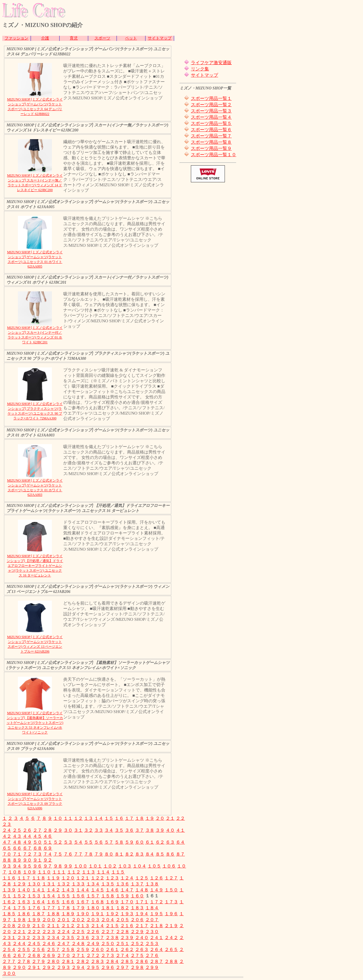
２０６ (137, 920)
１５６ (78, 896)
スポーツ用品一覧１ (211, 98)
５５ (88, 842)
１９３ (127, 914)
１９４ (142, 914)
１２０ (68, 878)
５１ (48, 842)
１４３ (68, 890)
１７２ (157, 902)
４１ (180, 830)
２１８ (157, 926)
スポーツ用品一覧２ (211, 105)
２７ (37, 830)
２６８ (34, 955)
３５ (119, 830)
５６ (99, 842)
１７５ (19, 908)
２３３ (39, 938)
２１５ (112, 926)
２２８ (123, 932)
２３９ (127, 938)
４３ (17, 836)
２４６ (49, 944)
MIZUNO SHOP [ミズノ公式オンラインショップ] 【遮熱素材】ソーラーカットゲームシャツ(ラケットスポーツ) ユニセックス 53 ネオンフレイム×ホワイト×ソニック (35, 723)
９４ (17, 866)
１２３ (112, 878)
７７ (78, 854)
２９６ (108, 967)
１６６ (68, 902)
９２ (48, 860)
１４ (99, 818)
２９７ (123, 967)
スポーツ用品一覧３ (211, 111)
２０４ (108, 920)
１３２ (64, 884)
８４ (150, 854)
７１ (17, 854)
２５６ (39, 949)
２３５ (68, 938)
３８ (150, 830)
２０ (160, 818)
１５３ (34, 896)
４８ (17, 842)
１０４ (140, 866)
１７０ (127, 902)
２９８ (137, 967)
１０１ (95, 866)
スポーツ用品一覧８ (211, 142)
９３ (7, 866)
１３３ (78, 884)
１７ (129, 818)
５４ (78, 842)
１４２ (53, 890)
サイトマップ (160, 38)
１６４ (39, 902)
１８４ (152, 908)
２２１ (19, 932)
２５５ (24, 949)
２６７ (19, 955)
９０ (27, 860)
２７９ (39, 961)
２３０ (152, 932)
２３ (7, 824)
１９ (150, 818)
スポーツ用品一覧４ (211, 117)
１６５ (53, 902)
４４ (27, 836)
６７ (27, 848)
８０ (109, 854)
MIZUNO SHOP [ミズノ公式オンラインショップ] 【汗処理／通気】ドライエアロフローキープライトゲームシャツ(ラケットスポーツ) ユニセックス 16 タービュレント (35, 566)
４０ (170, 830)
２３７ (98, 938)
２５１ (123, 944)
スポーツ (102, 38)
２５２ (137, 944)
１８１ (108, 908)
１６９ (112, 902)
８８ (7, 860)
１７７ (49, 908)
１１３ (88, 872)
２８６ (142, 961)
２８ (48, 830)
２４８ (78, 944)
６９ (48, 848)
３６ (129, 830)
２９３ (64, 967)
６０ (140, 842)
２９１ (34, 967)
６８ (37, 848)
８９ (17, 860)
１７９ (78, 908)
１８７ (39, 914)
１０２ (110, 866)
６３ (170, 842)
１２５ (142, 878)
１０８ (15, 872)
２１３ (83, 926)
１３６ (123, 884)
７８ (88, 854)
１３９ (9, 890)
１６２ (9, 902)
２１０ (39, 926)
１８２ (123, 908)
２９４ (78, 967)
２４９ (93, 944)
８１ (119, 854)
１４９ (157, 890)
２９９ (152, 967)
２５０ (108, 944)
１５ (109, 818)
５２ (58, 842)
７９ (99, 854)
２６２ (127, 949)
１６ (119, 818)
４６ (48, 836)
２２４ (64, 932)
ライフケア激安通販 (211, 63)
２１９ (171, 926)
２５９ (83, 949)
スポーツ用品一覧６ (211, 130)
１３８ (152, 884)
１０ (58, 818)
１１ (68, 818)
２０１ (64, 920)
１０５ (154, 866)
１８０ (93, 908)
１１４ (103, 872)
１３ (88, 818)
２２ (180, 818)
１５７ (93, 896)
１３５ (108, 884)
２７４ (123, 955)
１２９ (19, 884)
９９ (68, 866)
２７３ (108, 955)
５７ (109, 842)
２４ (7, 830)
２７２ (93, 955)
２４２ (171, 938)
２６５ (171, 949)
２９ (58, 830)
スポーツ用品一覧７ (211, 136)
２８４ (112, 961)
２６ (27, 830)
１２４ (127, 878)
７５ (58, 854)
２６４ (157, 949)
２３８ (112, 938)
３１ (78, 830)
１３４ (93, 884)
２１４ (98, 926)
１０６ (169, 866)
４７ (7, 842)
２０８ (9, 926)
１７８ (64, 908)
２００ (49, 920)
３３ (99, 830)
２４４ (19, 944)
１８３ (137, 908)
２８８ (171, 961)
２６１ (112, 949)
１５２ (19, 896)
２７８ (24, 961)
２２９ (137, 932)
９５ (27, 866)
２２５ (78, 932)
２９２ (49, 967)
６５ (7, 848)
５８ (119, 842)
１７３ (171, 902)
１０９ (29, 872)
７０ (7, 854)
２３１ (9, 938)
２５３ (152, 944)
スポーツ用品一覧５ (211, 123)
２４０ (142, 938)
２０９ (24, 926)
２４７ (64, 944)
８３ (140, 854)
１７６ (34, 908)
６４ (180, 842)
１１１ (59, 872)
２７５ (137, 955)
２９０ (19, 967)
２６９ (49, 955)
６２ (160, 842)
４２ (7, 836)
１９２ (112, 914)
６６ (17, 848)
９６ (37, 866)
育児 (74, 38)
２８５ (127, 961)
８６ (170, 854)
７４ (48, 854)
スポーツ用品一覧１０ (214, 155)
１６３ (24, 902)
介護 (45, 38)
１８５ (9, 914)
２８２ (83, 961)
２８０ (53, 961)
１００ (81, 866)
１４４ (83, 890)
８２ (129, 854)
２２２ (34, 932)
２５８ (68, 949)
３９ (160, 830)
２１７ (142, 926)
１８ (140, 818)
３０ (68, 830)
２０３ (93, 920)
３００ (9, 973)
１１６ (9, 878)
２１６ (127, 926)
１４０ (24, 890)
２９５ (93, 967)
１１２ (74, 872)
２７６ (152, 955)
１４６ (112, 890)
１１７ (24, 878)
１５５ (64, 896)
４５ (37, 836)
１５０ (171, 890)
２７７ (9, 961)
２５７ (53, 949)
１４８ (142, 890)
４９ (27, 842)
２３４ (53, 938)
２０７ (152, 920)
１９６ (171, 914)
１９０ (83, 914)
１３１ (49, 884)
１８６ (24, 914)
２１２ (68, 926)
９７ (48, 866)
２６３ (142, 949)
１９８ (19, 920)
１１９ (53, 878)
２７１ (78, 955)
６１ (150, 842)
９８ (58, 866)
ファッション (16, 38)
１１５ (118, 872)
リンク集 (200, 69)
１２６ (157, 878)
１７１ (142, 902)
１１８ (39, 878)
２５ (17, 830)
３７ (140, 830)
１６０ (137, 896)
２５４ (9, 949)
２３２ (24, 938)
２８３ (98, 961)
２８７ (157, 961)
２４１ (157, 938)
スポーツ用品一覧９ (211, 148)
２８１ (68, 961)
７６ (68, 854)
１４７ (127, 890)
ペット (131, 38)
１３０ (34, 884)
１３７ (137, 884)
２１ (170, 818)
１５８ (108, 896)
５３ (68, 842)
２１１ (53, 926)
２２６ (93, 932)
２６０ (98, 949)
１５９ (123, 896)
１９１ (98, 914)
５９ (129, 842)
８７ (180, 854)
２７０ (64, 955)
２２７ (108, 932)
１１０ (44, 872)
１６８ (98, 902)
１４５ (98, 890)
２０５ (123, 920)
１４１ (39, 890)
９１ (37, 860)
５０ (37, 842)
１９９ (34, 920)
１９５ (157, 914)
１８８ (53, 914)
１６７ (83, 902)
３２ (88, 830)
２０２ (78, 920)
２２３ (49, 932)
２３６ (83, 938)
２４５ (34, 944)
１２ (78, 818)
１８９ (68, 914)
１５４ (49, 896)
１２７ (171, 878)
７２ (27, 854)
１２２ (98, 878)
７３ (37, 854)
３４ (109, 830)
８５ (160, 854)
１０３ (125, 866)
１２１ (83, 878)
